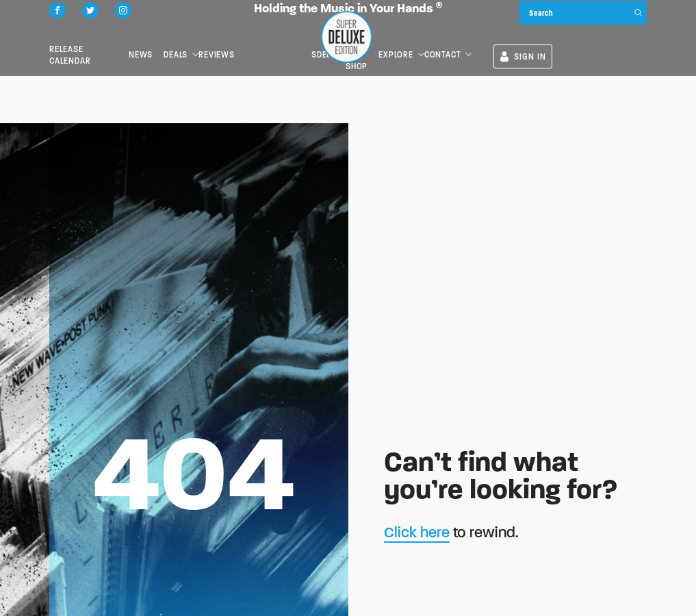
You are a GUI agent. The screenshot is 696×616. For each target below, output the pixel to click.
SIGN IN (618, 47)
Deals (210, 45)
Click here (417, 532)
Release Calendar (88, 45)
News (163, 45)
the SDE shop (448, 45)
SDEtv (415, 45)
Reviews (265, 45)
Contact (537, 45)
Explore (490, 45)
